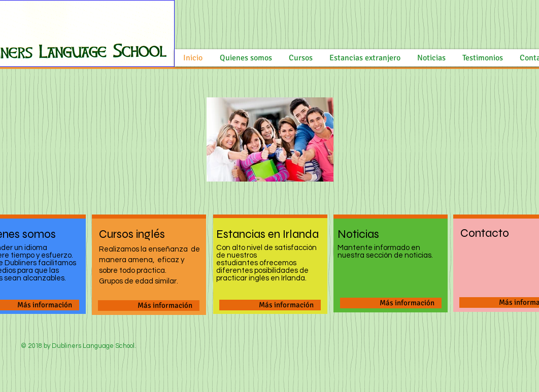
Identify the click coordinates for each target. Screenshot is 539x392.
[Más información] (149, 306)
